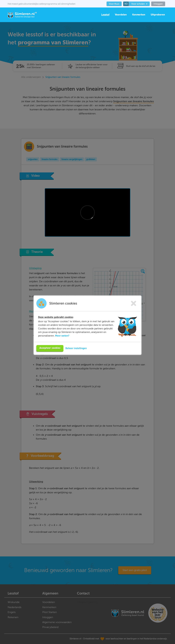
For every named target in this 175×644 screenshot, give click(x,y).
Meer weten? (62, 334)
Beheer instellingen (76, 347)
